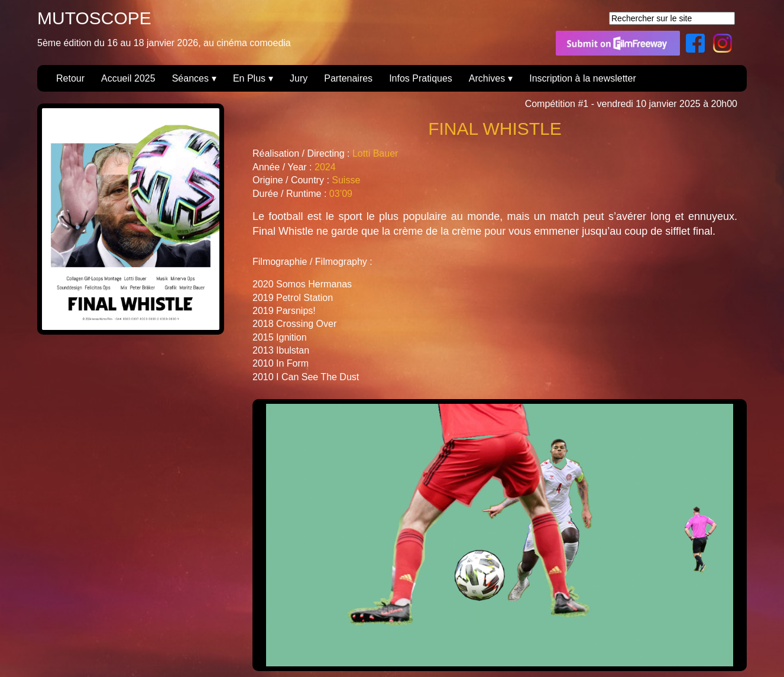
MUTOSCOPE (94, 18)
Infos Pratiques (421, 78)
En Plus (249, 78)
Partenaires (348, 78)
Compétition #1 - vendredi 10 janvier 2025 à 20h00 (631, 104)
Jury (299, 78)
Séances (190, 78)
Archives (487, 78)
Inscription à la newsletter (583, 78)
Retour (70, 78)
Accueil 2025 (128, 78)
